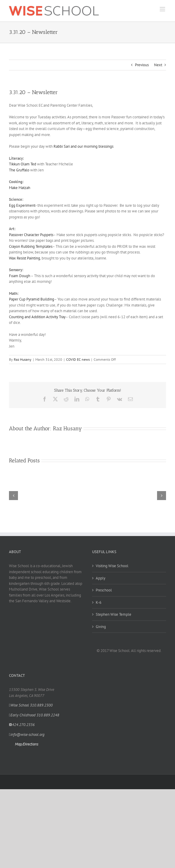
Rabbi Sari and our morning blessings (83, 146)
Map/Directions (27, 744)
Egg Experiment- (23, 205)
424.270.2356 (22, 725)
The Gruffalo (19, 170)
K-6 (99, 602)
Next (158, 65)
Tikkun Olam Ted (23, 164)
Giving (101, 627)
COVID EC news (78, 359)
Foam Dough (20, 276)
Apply (101, 578)
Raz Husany (23, 359)
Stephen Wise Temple (114, 614)
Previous (142, 65)
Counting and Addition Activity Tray (37, 317)
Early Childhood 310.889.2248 (34, 715)
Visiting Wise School (112, 566)
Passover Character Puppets (31, 235)
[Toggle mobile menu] (163, 9)
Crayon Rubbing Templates (31, 246)
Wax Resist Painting (25, 258)
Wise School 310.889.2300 (31, 705)
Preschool (104, 590)
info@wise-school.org (27, 735)
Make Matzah (20, 188)
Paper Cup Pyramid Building (32, 299)
